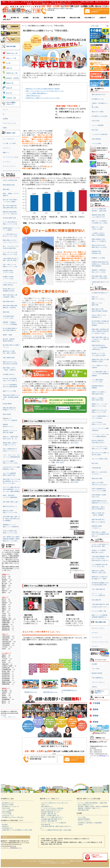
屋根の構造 (6, 189)
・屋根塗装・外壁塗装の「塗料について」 (89, 808)
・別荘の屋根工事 (45, 825)
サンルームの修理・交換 (99, 611)
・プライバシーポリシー (84, 821)
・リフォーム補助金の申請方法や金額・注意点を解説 (56, 830)
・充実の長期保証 (6, 812)
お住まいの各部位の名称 (10, 180)
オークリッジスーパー (9, 166)
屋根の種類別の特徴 (9, 185)
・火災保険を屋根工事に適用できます (51, 819)
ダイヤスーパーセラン (98, 628)
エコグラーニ (7, 148)
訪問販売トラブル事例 (98, 258)
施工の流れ (95, 130)
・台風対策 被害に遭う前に (48, 814)
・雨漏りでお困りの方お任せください (51, 810)
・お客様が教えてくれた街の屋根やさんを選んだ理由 (16, 830)
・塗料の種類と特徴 (83, 810)
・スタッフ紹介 (81, 817)
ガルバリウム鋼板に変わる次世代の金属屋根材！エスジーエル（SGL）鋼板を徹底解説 (11, 489)
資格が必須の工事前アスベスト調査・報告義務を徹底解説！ (11, 397)
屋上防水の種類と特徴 (9, 218)
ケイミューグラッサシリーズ (11, 171)
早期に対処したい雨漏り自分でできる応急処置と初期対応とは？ (100, 534)
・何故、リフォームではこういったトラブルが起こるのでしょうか (44, 91)
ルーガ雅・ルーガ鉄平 (9, 143)
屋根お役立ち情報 (97, 478)
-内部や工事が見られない (33, 96)
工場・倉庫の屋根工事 (98, 589)
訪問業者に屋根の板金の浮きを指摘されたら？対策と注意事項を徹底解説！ (100, 264)
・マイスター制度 (6, 814)
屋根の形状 (6, 312)
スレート (5, 110)
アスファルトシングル (9, 123)
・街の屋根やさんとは (7, 803)
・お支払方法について (7, 816)
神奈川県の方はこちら (50, 692)
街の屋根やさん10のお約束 (100, 116)
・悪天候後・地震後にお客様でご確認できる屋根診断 (92, 806)
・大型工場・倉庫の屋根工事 (48, 821)
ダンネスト (95, 646)
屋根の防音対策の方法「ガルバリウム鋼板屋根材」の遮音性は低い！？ (100, 347)
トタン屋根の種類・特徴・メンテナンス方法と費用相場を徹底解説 (100, 374)
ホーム (24, 26)
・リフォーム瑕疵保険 (7, 810)
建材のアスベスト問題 (9, 391)
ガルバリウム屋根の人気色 (100, 459)
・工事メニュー (44, 805)
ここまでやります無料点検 (100, 134)
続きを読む (75, 443)
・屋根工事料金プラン (46, 806)
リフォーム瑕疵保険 (98, 125)
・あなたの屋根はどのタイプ (85, 805)
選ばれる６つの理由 (98, 112)
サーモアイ (95, 633)
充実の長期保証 (96, 139)
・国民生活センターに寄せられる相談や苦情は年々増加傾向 (42, 89)
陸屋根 (5, 128)
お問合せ (94, 687)
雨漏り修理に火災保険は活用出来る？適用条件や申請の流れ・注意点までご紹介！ (100, 331)
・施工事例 (4, 825)
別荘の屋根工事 (96, 600)
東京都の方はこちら (31, 692)
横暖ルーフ (6, 153)
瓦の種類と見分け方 (9, 374)
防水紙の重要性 (7, 404)
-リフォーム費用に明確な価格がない (36, 93)
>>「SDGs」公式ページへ (8, 717)
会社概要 (94, 664)
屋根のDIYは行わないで (10, 506)
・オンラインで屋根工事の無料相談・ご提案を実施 (92, 803)
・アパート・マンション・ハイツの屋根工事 (53, 823)
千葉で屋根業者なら (98, 678)
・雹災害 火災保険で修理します (50, 816)
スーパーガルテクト (9, 139)
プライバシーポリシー (98, 682)
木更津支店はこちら (16, 848)
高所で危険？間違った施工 (11, 502)
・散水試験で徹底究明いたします (50, 812)
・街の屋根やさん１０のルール (10, 806)
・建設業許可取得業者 (83, 819)
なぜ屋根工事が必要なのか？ (100, 293)
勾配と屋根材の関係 (9, 358)
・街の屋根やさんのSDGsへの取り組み (12, 817)
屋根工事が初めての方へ (99, 94)
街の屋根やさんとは (98, 99)
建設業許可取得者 (97, 673)
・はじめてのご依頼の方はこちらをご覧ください (54, 803)
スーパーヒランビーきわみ (11, 157)
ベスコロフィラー (97, 637)
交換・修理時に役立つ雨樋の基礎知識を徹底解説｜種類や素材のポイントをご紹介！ (11, 539)
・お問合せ (80, 825)
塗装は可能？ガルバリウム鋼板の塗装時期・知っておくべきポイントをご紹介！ (11, 481)
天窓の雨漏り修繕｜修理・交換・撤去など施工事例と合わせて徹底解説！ (11, 519)
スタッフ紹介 (96, 669)
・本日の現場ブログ (7, 828)
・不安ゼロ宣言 (5, 808)
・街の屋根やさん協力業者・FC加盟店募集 (89, 823)
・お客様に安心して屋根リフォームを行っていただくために (42, 98)
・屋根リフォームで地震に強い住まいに (52, 817)
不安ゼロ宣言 (96, 121)
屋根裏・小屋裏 (7, 335)
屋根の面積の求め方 (9, 301)
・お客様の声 (5, 826)
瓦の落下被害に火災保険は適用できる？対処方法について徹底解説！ (100, 323)
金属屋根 (5, 119)
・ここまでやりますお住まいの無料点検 (52, 808)
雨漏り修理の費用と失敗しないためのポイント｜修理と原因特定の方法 (100, 339)
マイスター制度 (96, 143)
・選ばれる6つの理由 (7, 805)
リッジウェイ (7, 162)
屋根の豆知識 (7, 414)
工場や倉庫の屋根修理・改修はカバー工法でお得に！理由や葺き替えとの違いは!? (100, 558)
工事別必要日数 (96, 468)
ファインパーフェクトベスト (100, 642)
